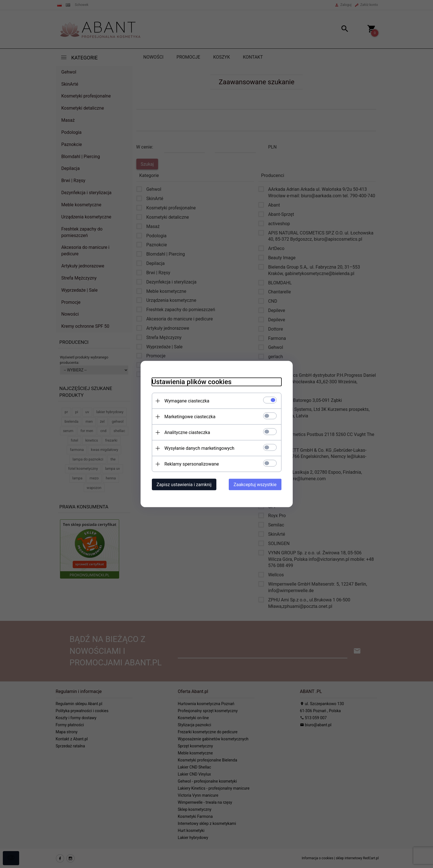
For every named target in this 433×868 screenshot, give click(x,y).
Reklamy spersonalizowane (192, 464)
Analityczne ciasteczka (187, 432)
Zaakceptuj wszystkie (255, 485)
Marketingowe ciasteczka (190, 417)
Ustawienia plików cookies (192, 382)
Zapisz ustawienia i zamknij (184, 485)
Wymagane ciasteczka (187, 401)
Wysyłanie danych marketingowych (199, 448)
